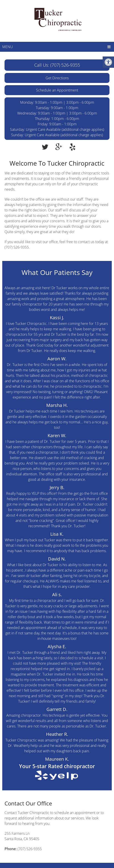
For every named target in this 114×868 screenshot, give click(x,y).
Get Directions (57, 78)
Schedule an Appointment (57, 90)
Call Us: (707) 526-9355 (57, 65)
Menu (8, 47)
